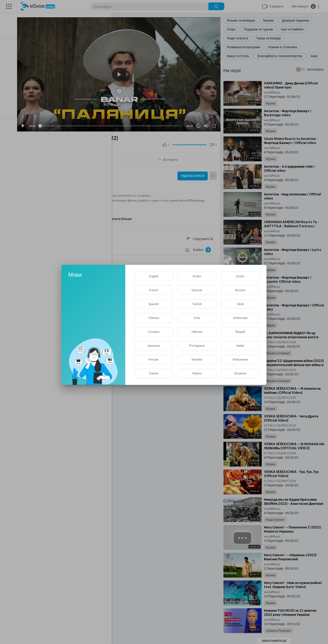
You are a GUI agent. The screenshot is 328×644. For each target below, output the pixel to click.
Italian (240, 346)
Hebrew (197, 332)
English (154, 276)
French (154, 290)
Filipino (197, 373)
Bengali (240, 332)
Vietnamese (240, 359)
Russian (240, 290)
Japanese (154, 346)
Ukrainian (240, 373)
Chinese (154, 318)
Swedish (197, 359)
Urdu (197, 318)
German (197, 290)
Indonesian (240, 318)
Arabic (197, 276)
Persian (154, 359)
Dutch (240, 276)
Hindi (240, 304)
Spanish (154, 304)
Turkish (197, 304)
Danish (154, 373)
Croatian (154, 332)
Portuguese (197, 346)
